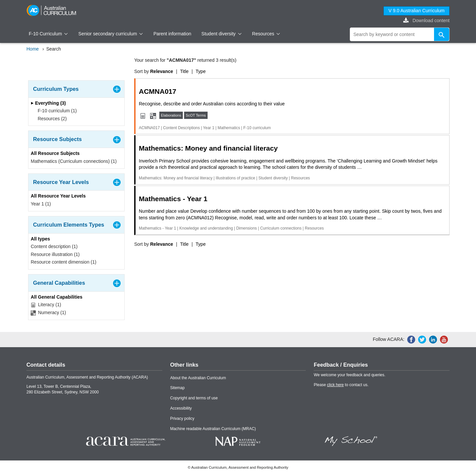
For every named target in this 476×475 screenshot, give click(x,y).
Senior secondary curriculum (111, 34)
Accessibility (181, 408)
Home (33, 49)
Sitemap (178, 388)
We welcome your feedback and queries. (350, 375)
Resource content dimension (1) (63, 262)
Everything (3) (48, 103)
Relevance (161, 71)
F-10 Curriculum (48, 34)
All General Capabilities (57, 297)
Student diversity (221, 34)
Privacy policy (182, 419)
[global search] (400, 34)
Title (184, 71)
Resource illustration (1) (55, 254)
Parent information (172, 34)
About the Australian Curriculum (198, 378)
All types (40, 239)
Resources (266, 34)
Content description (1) (54, 246)
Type (201, 71)
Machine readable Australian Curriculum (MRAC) (213, 429)
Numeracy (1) (48, 313)
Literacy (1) (46, 305)
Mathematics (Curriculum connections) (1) (74, 161)
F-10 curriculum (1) (55, 111)
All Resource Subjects (55, 153)
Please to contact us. (341, 385)
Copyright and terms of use (194, 398)
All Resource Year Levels (58, 196)
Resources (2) (50, 119)
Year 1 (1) (41, 204)
